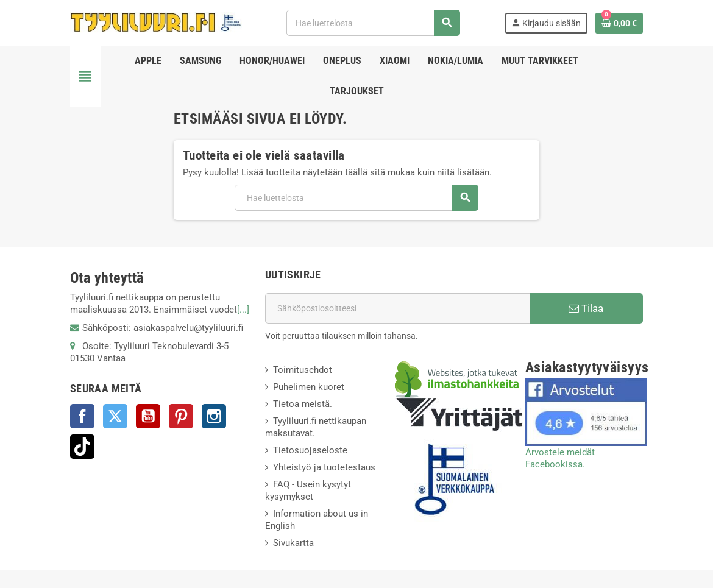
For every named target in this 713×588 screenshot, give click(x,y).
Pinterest (181, 416)
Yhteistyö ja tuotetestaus (324, 467)
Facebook (82, 416)
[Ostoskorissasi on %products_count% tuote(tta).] (619, 23)
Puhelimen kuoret (309, 387)
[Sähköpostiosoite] (397, 308)
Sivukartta (293, 543)
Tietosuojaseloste (310, 450)
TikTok (82, 447)
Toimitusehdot (303, 370)
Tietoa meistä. (303, 404)
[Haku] (373, 23)
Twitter (115, 416)
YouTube (148, 416)
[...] (243, 310)
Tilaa (586, 308)
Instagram (214, 416)
